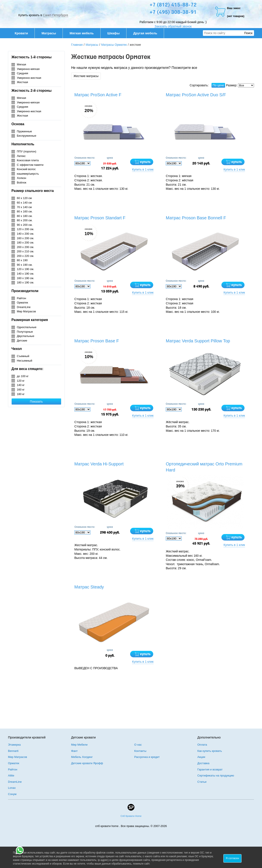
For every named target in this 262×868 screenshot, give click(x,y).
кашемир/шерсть (28, 174)
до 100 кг (23, 376)
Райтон (21, 298)
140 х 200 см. (25, 234)
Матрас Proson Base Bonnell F (196, 218)
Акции (201, 757)
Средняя (22, 73)
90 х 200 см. (25, 225)
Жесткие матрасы (86, 76)
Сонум (12, 794)
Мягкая (21, 64)
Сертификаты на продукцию (216, 776)
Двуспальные (26, 336)
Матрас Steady (89, 587)
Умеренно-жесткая (29, 78)
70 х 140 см (24, 207)
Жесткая (22, 82)
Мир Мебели (79, 745)
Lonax (12, 788)
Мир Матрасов (26, 311)
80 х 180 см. (25, 216)
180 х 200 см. (25, 243)
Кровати (24, 33)
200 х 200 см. (25, 247)
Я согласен (232, 858)
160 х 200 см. (25, 238)
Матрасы (49, 33)
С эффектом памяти (30, 165)
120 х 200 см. (25, 229)
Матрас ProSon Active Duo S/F (196, 95)
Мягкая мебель (84, 33)
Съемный (23, 356)
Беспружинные (27, 136)
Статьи (202, 782)
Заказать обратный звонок (173, 26)
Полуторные (25, 332)
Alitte (11, 776)
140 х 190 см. (25, 274)
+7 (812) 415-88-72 (173, 5)
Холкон (21, 178)
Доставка (204, 763)
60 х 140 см (24, 203)
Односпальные (27, 327)
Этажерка (14, 745)
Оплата (202, 745)
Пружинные (24, 131)
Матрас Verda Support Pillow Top (198, 341)
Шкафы (113, 33)
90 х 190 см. (25, 265)
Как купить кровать (210, 751)
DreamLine (24, 307)
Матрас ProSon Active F (98, 95)
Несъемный (24, 361)
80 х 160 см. (25, 211)
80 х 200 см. (25, 220)
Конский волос (26, 169)
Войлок (22, 183)
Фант (74, 751)
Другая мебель (147, 33)
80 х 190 (22, 260)
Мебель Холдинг (82, 757)
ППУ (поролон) (27, 151)
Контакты (140, 751)
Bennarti (13, 751)
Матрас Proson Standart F (100, 218)
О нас (138, 745)
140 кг (21, 385)
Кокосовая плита (28, 160)
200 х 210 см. (25, 251)
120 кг (21, 381)
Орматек (22, 303)
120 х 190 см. (25, 269)
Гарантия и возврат (210, 769)
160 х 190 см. (25, 278)
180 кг (21, 394)
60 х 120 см (24, 198)
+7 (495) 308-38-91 (173, 13)
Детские (22, 341)
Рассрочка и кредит (147, 757)
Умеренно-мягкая (28, 69)
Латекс (21, 156)
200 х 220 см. (25, 256)
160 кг (21, 390)
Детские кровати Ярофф (87, 763)
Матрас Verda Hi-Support (99, 464)
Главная (77, 45)
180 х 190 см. (25, 282)
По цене (218, 85)
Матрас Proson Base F (97, 341)
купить (145, 162)
